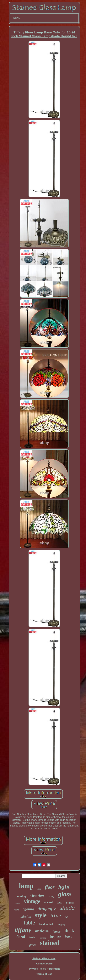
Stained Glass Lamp (44, 958)
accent (48, 902)
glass (65, 894)
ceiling (43, 938)
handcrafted (46, 924)
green (33, 945)
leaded (32, 937)
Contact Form (44, 964)
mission (26, 917)
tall (67, 917)
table (29, 922)
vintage (32, 901)
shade (67, 908)
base (69, 936)
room (16, 910)
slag (39, 889)
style (41, 915)
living (51, 896)
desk (69, 931)
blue (56, 916)
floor (50, 887)
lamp (26, 886)
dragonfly (47, 909)
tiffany (23, 930)
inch (59, 902)
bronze (55, 937)
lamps (57, 931)
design (18, 903)
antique (42, 931)
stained (50, 943)
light (64, 887)
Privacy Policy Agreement (44, 969)
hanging (61, 924)
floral (21, 937)
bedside (70, 903)
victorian (37, 896)
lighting (28, 909)
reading (22, 896)
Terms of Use (44, 974)
